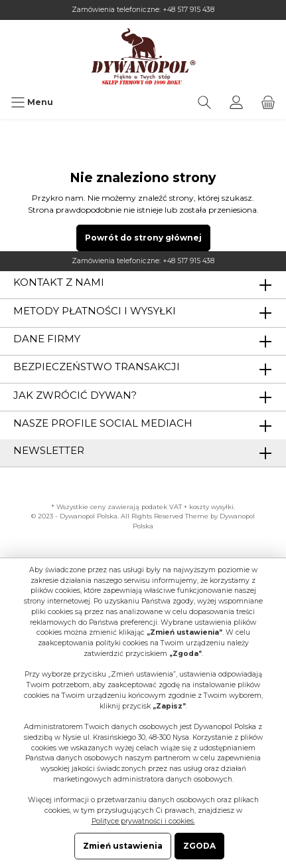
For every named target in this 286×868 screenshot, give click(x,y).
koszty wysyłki (211, 507)
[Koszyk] (268, 102)
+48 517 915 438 (188, 10)
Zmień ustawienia (123, 846)
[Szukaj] (204, 102)
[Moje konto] (236, 102)
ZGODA (199, 846)
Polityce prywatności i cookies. (143, 821)
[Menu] (32, 102)
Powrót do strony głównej (143, 238)
